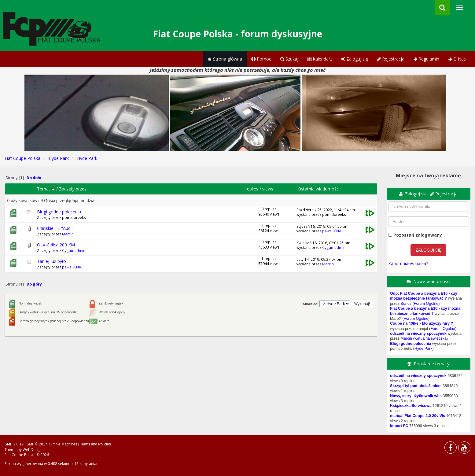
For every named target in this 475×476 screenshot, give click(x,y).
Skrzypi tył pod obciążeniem (416, 386)
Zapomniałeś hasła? (408, 263)
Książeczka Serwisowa (411, 406)
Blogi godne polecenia (59, 212)
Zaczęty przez (73, 189)
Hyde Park (423, 349)
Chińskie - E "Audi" (55, 228)
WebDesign (33, 450)
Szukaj (289, 59)
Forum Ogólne (426, 304)
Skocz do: (311, 304)
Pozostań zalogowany (418, 235)
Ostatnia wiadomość (318, 189)
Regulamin (426, 59)
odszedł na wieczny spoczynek (418, 334)
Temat (46, 189)
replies (252, 189)
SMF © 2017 (37, 444)
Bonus (406, 304)
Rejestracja (391, 59)
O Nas (457, 59)
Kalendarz (320, 59)
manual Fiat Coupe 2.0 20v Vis (418, 416)
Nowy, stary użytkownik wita (416, 396)
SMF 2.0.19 (14, 444)
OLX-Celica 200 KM (56, 245)
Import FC (399, 426)
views (268, 189)
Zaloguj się (355, 59)
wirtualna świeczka (431, 338)
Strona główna (225, 59)
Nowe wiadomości (432, 281)
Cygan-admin (74, 250)
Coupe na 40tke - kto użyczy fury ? (422, 323)
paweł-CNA (332, 231)
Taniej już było (52, 261)
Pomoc (261, 59)
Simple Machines (63, 444)
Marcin (68, 234)
